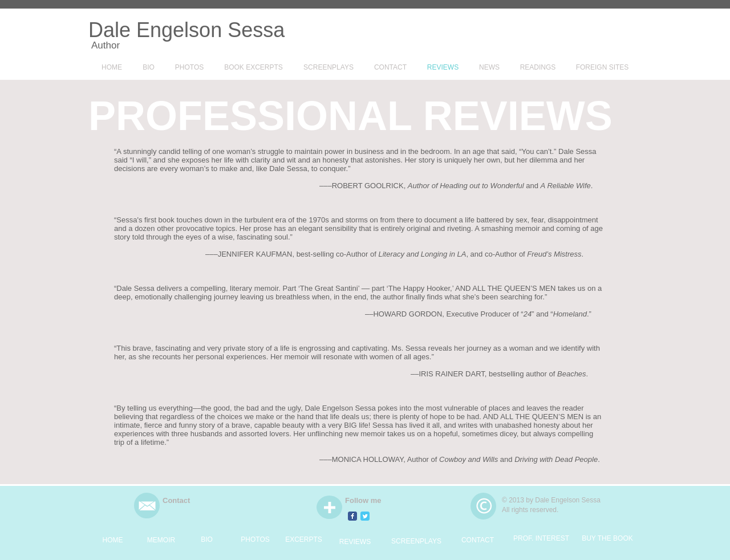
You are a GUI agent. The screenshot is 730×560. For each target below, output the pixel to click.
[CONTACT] (478, 540)
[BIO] (207, 539)
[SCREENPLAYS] (416, 541)
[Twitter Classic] (365, 516)
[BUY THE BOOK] (607, 538)
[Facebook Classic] (352, 516)
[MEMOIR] (161, 540)
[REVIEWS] (355, 542)
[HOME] (113, 540)
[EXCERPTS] (304, 539)
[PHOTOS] (255, 539)
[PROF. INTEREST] (541, 538)
